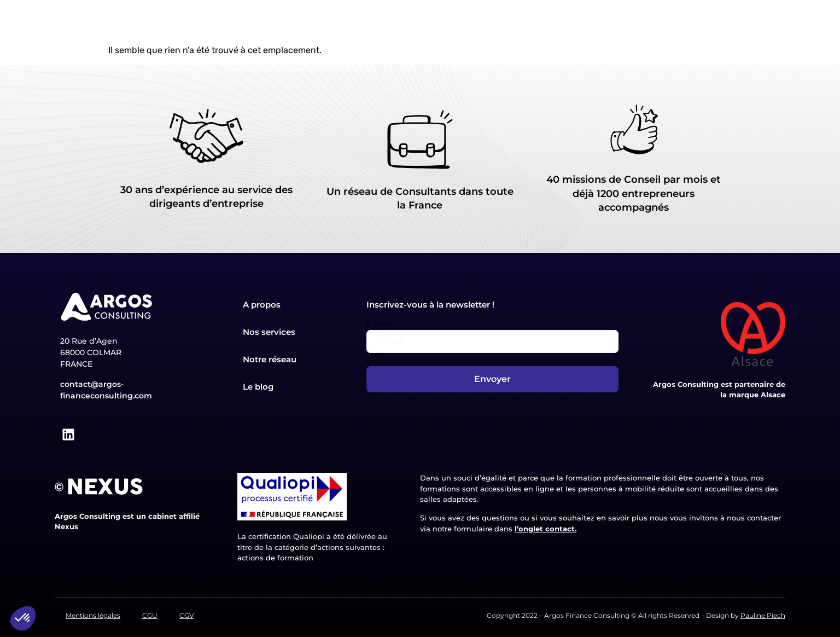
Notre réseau (522, 22)
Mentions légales (93, 615)
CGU (150, 615)
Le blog (590, 22)
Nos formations (433, 22)
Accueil (220, 22)
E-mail (379, 324)
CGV (186, 615)
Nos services (344, 22)
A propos (274, 22)
